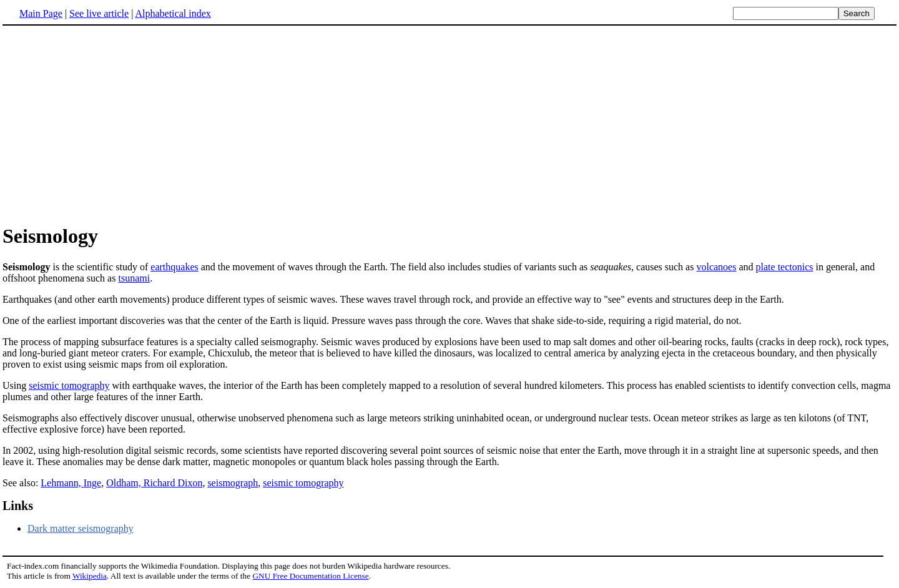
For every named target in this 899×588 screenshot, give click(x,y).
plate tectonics (785, 267)
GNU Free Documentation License (310, 576)
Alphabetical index (173, 13)
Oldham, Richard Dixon (154, 483)
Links (18, 506)
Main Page (41, 13)
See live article (99, 13)
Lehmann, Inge (71, 483)
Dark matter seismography (81, 528)
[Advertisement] (107, 124)
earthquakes (174, 267)
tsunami (134, 278)
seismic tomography (69, 385)
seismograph (233, 483)
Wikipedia (90, 576)
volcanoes (716, 267)
